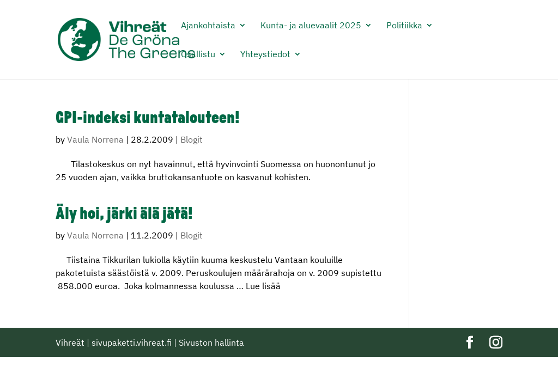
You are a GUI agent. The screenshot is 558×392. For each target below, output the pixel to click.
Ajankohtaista (208, 26)
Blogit (192, 139)
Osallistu (198, 55)
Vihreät (70, 342)
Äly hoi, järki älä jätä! (124, 215)
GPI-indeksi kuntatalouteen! (148, 119)
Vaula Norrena (95, 139)
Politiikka (404, 26)
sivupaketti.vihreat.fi (132, 342)
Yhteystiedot (265, 55)
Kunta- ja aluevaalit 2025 (311, 26)
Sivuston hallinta (211, 342)
